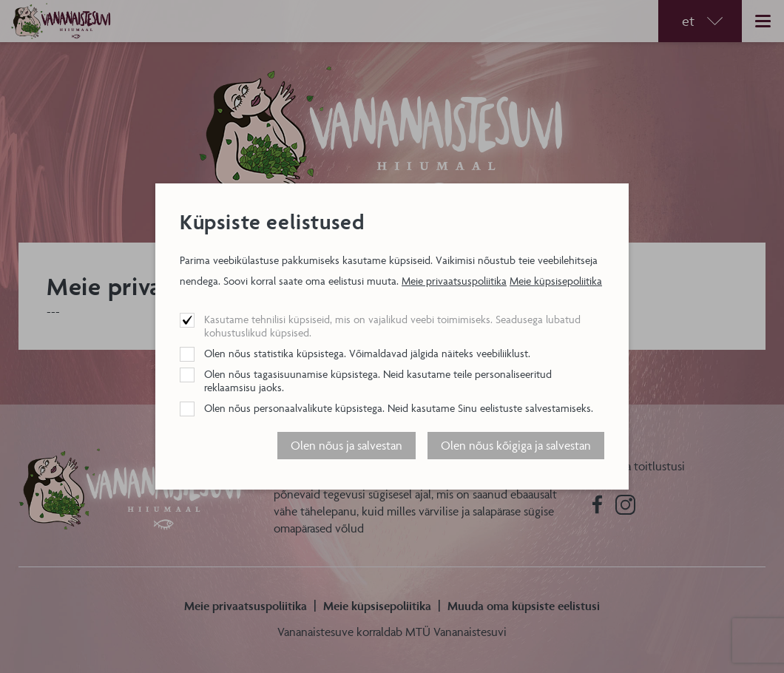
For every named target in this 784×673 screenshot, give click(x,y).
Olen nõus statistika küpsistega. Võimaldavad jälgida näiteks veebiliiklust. (367, 353)
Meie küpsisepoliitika (556, 281)
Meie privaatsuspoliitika (454, 281)
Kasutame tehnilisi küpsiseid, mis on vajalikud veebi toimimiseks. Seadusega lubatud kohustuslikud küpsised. (392, 326)
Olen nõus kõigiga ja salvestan (516, 445)
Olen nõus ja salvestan (347, 445)
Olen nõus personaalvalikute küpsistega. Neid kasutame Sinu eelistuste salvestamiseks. (399, 408)
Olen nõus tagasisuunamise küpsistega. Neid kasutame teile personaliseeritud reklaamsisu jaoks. (378, 381)
